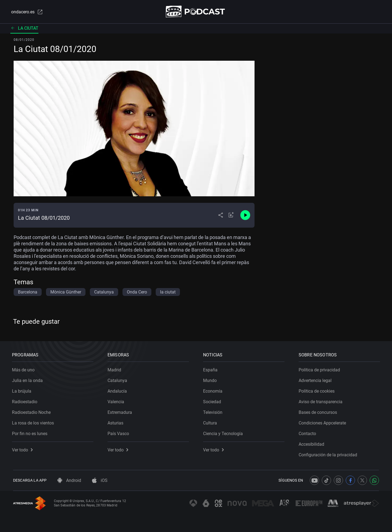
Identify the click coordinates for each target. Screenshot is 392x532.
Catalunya (118, 379)
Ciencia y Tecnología (224, 432)
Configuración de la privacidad (329, 454)
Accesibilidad (313, 443)
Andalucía (118, 390)
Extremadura (121, 411)
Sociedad (213, 401)
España (211, 369)
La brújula (23, 390)
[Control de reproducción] (245, 216)
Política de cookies (318, 390)
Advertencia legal (316, 379)
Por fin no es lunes (31, 432)
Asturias (117, 422)
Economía (214, 390)
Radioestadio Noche (32, 411)
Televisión (214, 411)
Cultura (211, 422)
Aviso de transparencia (322, 401)
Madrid (115, 369)
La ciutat (24, 28)
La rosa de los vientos (34, 422)
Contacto (308, 432)
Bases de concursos (319, 411)
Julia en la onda (28, 379)
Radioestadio (26, 401)
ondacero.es (26, 12)
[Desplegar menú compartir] (221, 216)
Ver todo (23, 449)
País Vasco (119, 432)
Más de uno (24, 369)
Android (69, 480)
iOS (100, 480)
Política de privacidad (320, 369)
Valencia (117, 401)
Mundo (211, 379)
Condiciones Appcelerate (323, 422)
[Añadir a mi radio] (231, 216)
